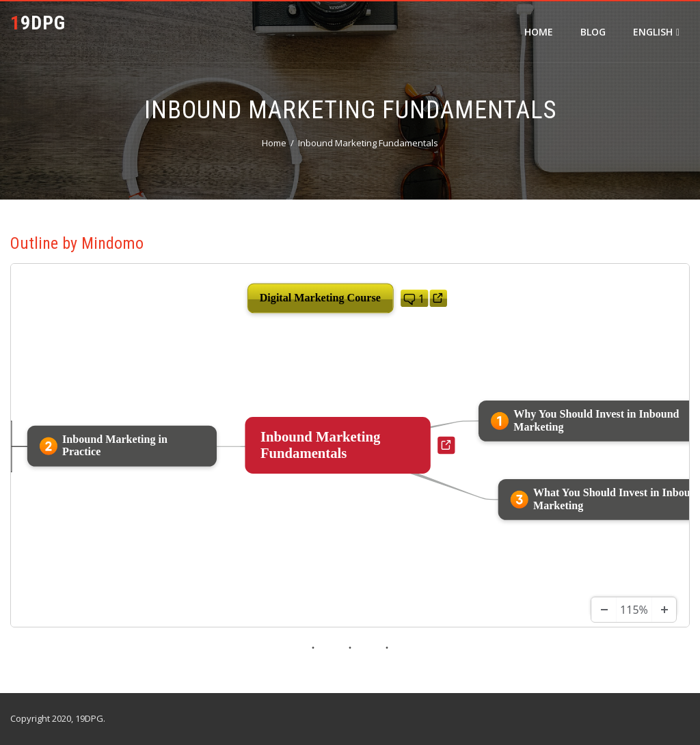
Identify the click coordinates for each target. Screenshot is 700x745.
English (656, 32)
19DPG (38, 23)
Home (539, 32)
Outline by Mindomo (77, 243)
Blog (593, 32)
